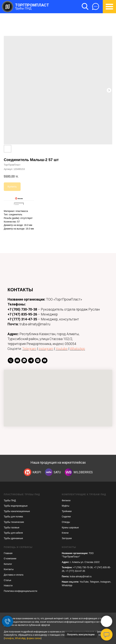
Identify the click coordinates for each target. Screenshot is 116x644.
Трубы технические (14, 522)
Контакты (9, 569)
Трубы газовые (12, 528)
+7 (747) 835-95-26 (22, 314)
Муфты (66, 506)
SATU (57, 472)
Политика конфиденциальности (20, 591)
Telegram (29, 349)
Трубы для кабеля (13, 533)
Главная (8, 553)
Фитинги (66, 501)
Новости (8, 586)
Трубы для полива (13, 517)
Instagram (46, 349)
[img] (28, 472)
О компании (10, 559)
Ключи (65, 533)
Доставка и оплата (14, 575)
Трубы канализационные (17, 511)
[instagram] (38, 360)
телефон (9, 638)
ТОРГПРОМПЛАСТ (32, 5)
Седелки (66, 517)
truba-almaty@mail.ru (81, 577)
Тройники (67, 511)
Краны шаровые (70, 528)
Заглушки (67, 538)
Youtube (62, 349)
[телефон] (11, 360)
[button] (96, 6)
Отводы (66, 522)
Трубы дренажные (13, 538)
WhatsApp (77, 349)
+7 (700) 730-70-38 (22, 309)
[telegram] (31, 360)
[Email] (17, 360)
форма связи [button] (34, 638)
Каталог (8, 564)
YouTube (84, 582)
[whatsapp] (24, 360)
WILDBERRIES (83, 472)
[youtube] (45, 360)
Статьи (7, 580)
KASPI (37, 472)
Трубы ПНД (23, 8)
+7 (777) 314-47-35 (22, 319)
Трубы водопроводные (16, 506)
